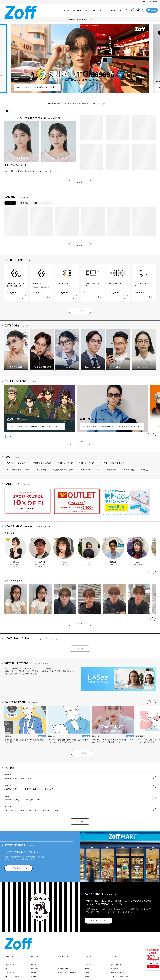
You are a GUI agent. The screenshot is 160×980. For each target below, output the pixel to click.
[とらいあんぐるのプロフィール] (40, 552)
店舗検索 (34, 965)
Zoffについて (89, 965)
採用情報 (88, 977)
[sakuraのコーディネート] (16, 599)
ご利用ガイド (142, 2)
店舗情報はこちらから (98, 920)
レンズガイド (9, 973)
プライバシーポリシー (119, 977)
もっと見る (80, 182)
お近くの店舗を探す (18, 868)
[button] (5, 59)
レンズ (96, 10)
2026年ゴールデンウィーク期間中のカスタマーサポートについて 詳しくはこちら (79, 104)
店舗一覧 (34, 969)
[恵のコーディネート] (65, 599)
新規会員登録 (63, 969)
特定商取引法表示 (118, 973)
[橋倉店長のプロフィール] (113, 551)
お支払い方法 (9, 969)
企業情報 (88, 973)
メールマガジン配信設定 (67, 973)
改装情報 (34, 977)
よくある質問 (153, 2)
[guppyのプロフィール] (89, 551)
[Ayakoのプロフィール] (64, 551)
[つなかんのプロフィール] (16, 552)
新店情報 (34, 973)
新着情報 (88, 969)
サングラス (87, 10)
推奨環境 (114, 969)
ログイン (61, 965)
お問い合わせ (116, 965)
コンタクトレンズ (115, 10)
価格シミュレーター (12, 977)
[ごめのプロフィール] (138, 552)
